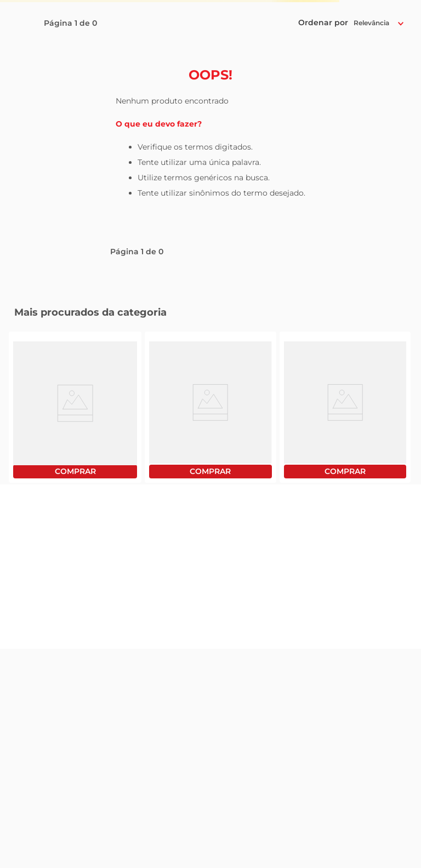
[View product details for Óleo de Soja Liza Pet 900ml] (345, 407)
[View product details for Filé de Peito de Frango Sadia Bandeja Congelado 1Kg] (75, 407)
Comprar (75, 472)
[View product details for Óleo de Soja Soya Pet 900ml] (210, 407)
